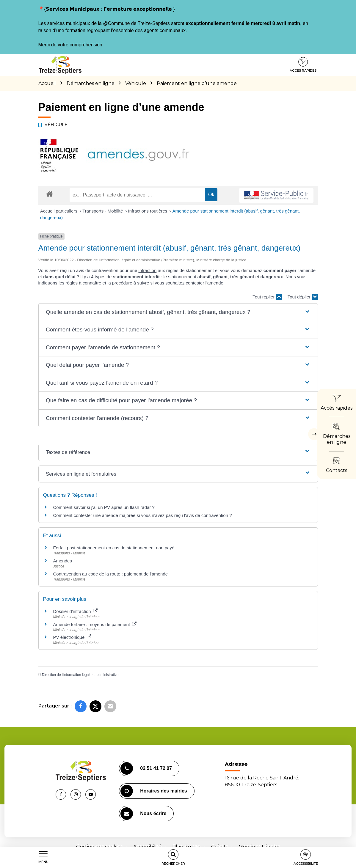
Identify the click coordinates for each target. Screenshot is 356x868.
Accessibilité (147, 847)
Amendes (63, 561)
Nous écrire (143, 814)
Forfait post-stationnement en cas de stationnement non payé (114, 548)
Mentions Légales (259, 847)
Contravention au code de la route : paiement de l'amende (111, 574)
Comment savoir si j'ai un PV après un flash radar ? (104, 507)
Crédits (219, 847)
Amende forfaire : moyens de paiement (95, 624)
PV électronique (72, 637)
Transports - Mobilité (103, 211)
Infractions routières (148, 211)
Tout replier (267, 297)
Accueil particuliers (59, 211)
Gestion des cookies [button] (99, 847)
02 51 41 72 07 (146, 768)
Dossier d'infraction (75, 611)
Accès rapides (303, 65)
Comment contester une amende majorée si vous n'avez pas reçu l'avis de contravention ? (143, 515)
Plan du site (186, 847)
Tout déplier (303, 297)
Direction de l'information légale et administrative (80, 675)
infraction (147, 270)
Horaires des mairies (154, 791)
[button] (178, 312)
